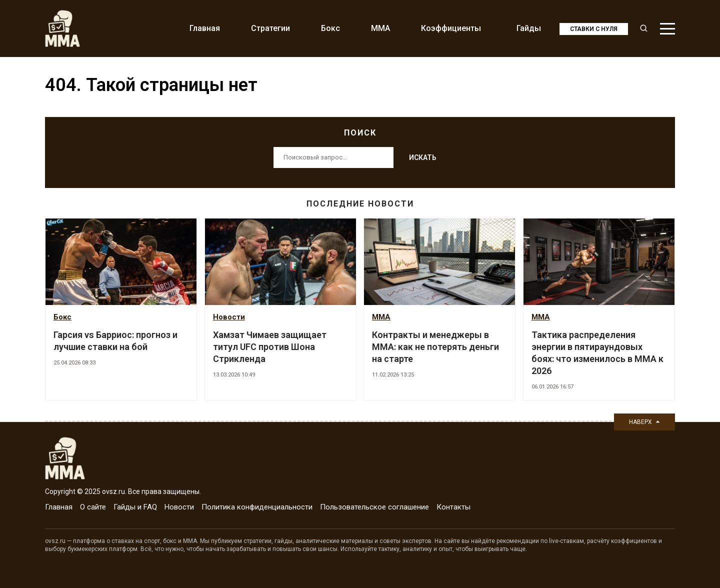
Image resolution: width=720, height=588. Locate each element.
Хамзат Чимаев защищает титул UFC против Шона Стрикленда (270, 347)
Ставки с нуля (594, 29)
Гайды (529, 28)
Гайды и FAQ (135, 507)
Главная (205, 28)
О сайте (93, 507)
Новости (229, 317)
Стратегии (270, 28)
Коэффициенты (451, 28)
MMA (380, 28)
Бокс (330, 28)
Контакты (453, 507)
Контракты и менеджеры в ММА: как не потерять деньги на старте (435, 347)
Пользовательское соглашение (374, 507)
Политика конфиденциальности (257, 507)
